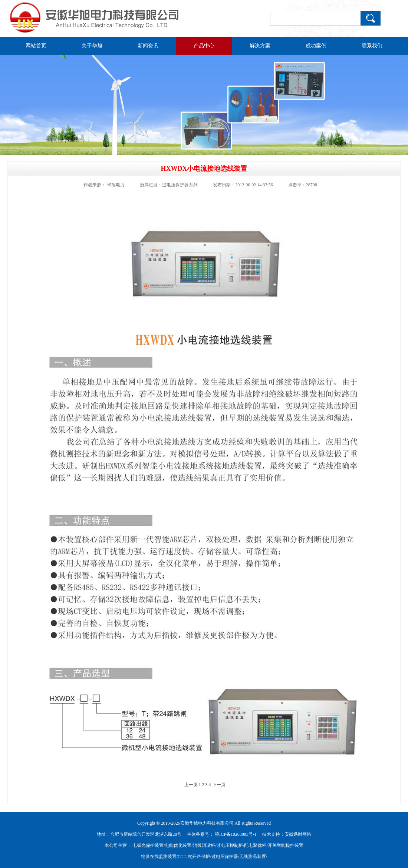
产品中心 (204, 46)
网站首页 (36, 46)
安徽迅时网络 (298, 834)
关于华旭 (92, 46)
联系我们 (372, 46)
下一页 (219, 785)
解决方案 (260, 46)
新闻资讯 (148, 46)
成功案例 (316, 46)
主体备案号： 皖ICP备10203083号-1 (222, 834)
